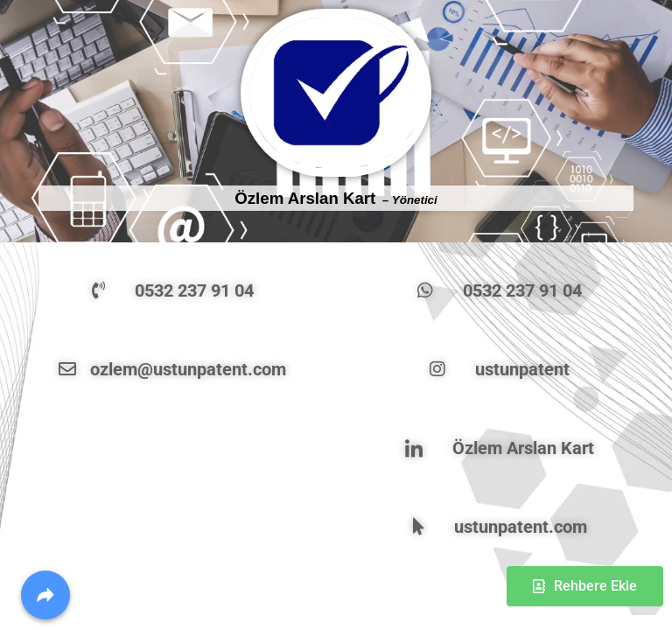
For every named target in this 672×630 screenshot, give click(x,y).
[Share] (45, 595)
